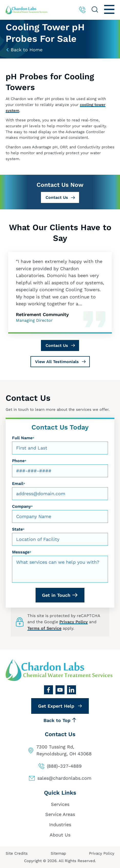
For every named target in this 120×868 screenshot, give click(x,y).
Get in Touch (56, 595)
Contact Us (57, 197)
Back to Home (24, 50)
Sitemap (58, 853)
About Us (60, 835)
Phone (19, 461)
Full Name (23, 438)
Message (22, 552)
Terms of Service (44, 628)
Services (60, 804)
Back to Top (60, 720)
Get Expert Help (56, 706)
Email (19, 484)
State (18, 529)
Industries (60, 825)
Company (22, 506)
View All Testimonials (57, 362)
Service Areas (60, 814)
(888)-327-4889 (64, 766)
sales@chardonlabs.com (64, 778)
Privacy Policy (74, 622)
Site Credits (17, 853)
